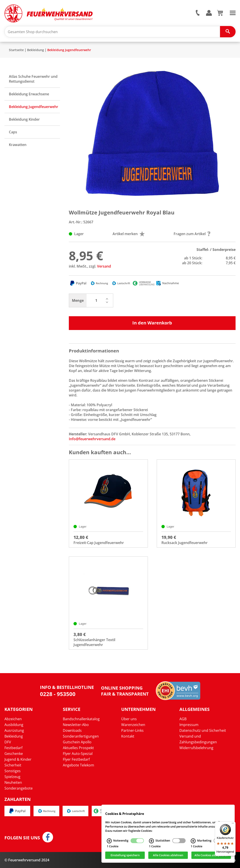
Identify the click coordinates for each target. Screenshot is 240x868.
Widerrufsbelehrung (196, 748)
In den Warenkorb (152, 323)
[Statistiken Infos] (151, 841)
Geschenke (14, 754)
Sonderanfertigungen (81, 736)
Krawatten (18, 145)
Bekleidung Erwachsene (29, 94)
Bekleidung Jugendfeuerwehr (69, 50)
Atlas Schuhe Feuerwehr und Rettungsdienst (33, 79)
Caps (13, 132)
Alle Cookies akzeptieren (211, 855)
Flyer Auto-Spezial (78, 754)
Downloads (72, 730)
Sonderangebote (19, 788)
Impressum (189, 725)
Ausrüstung (14, 730)
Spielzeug (12, 777)
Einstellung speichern (125, 855)
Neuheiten (13, 782)
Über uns (129, 719)
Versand (104, 266)
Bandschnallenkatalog (81, 719)
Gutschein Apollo (77, 742)
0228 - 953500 (58, 694)
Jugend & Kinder (18, 759)
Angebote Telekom (78, 765)
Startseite (16, 50)
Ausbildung (14, 725)
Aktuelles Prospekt (78, 748)
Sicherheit (13, 765)
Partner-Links (132, 730)
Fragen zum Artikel (192, 234)
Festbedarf (13, 748)
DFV (8, 742)
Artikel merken (129, 234)
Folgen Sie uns (22, 838)
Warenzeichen (133, 725)
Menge (78, 300)
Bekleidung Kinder (24, 119)
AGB (183, 719)
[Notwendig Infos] (109, 841)
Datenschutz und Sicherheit (203, 730)
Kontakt (128, 736)
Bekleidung (36, 50)
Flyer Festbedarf (76, 759)
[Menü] (233, 824)
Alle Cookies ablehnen (168, 855)
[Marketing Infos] (193, 841)
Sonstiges (13, 771)
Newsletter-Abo (76, 725)
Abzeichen (13, 719)
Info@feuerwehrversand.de (92, 439)
